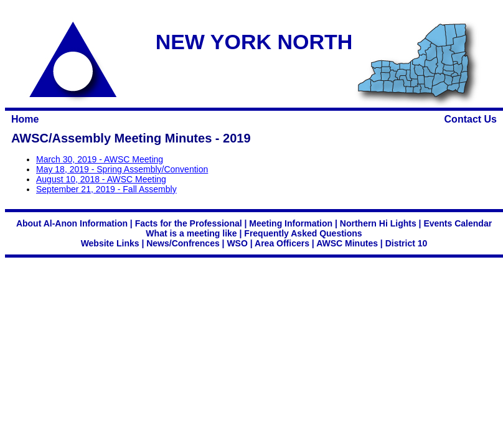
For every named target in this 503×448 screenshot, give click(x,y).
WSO (237, 243)
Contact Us (471, 119)
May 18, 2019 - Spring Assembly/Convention (122, 169)
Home (25, 119)
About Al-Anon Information (72, 223)
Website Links (110, 243)
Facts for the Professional (189, 223)
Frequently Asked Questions (303, 233)
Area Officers (282, 243)
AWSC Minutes (347, 243)
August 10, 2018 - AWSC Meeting (101, 179)
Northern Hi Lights (378, 223)
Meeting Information (291, 223)
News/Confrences (183, 243)
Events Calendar (458, 223)
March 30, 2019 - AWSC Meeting (100, 159)
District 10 (407, 243)
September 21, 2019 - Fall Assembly (106, 189)
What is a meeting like (191, 233)
